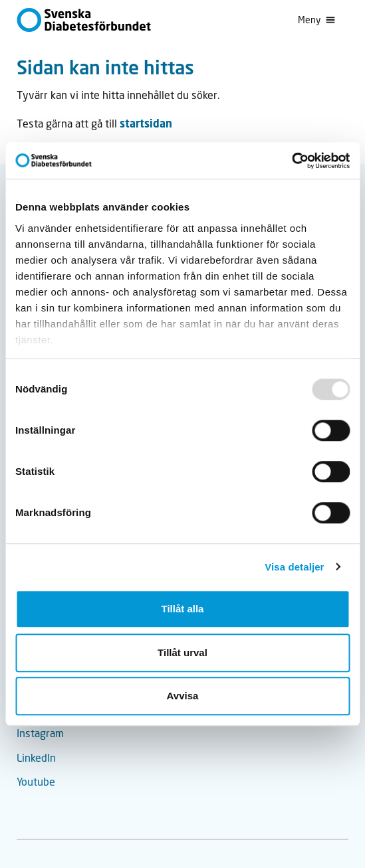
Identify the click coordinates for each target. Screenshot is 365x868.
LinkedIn (36, 757)
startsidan (146, 124)
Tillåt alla (183, 609)
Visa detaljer (294, 567)
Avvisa (183, 696)
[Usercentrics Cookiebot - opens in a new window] (292, 161)
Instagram (40, 733)
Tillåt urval (182, 652)
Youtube (36, 781)
